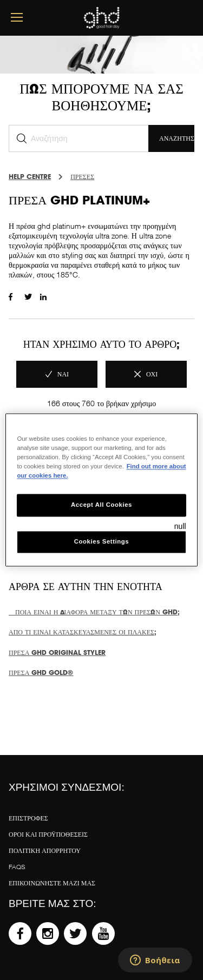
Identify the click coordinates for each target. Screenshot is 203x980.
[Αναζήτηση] (78, 138)
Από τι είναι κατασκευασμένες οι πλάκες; (83, 632)
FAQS (17, 867)
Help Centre (30, 177)
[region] (101, 490)
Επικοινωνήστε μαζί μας (52, 883)
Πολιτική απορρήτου (45, 850)
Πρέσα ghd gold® (41, 673)
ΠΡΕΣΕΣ (82, 177)
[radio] (57, 374)
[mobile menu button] (17, 18)
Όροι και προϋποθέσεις (48, 834)
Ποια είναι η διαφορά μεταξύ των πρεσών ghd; (94, 612)
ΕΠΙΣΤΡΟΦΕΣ (28, 818)
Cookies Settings (101, 542)
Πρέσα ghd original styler (57, 653)
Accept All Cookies (101, 505)
